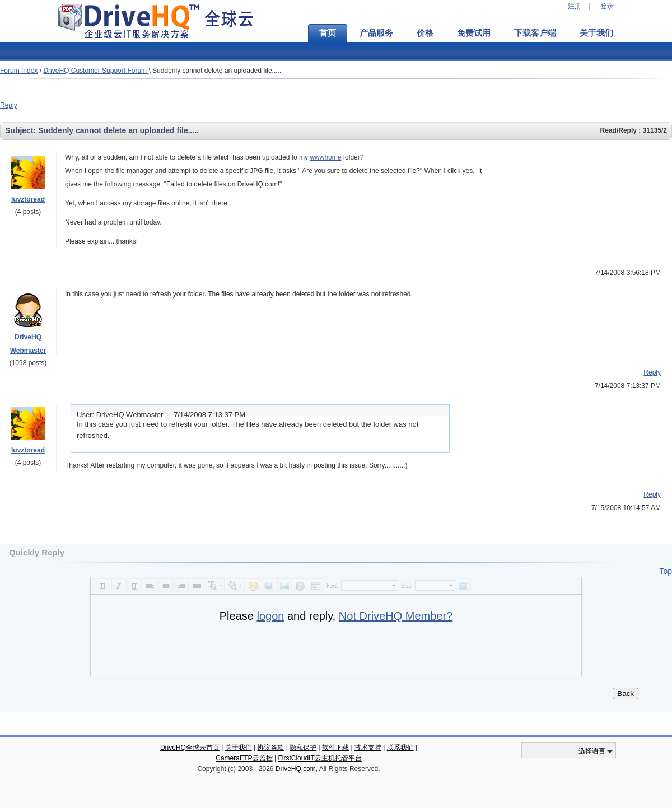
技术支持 (368, 748)
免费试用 (474, 33)
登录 (607, 6)
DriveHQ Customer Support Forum (96, 71)
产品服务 (376, 33)
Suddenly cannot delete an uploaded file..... (217, 71)
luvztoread (28, 199)
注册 (575, 6)
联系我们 (400, 748)
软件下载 (335, 748)
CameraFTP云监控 (244, 758)
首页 (328, 33)
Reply (9, 105)
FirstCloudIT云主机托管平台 (319, 758)
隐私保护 (303, 748)
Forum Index (19, 71)
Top (666, 571)
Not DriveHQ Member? (396, 616)
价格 (425, 33)
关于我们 (596, 33)
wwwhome (325, 157)
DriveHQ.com (296, 769)
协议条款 (270, 748)
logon (270, 616)
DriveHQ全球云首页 (190, 748)
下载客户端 (535, 33)
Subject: (22, 130)
